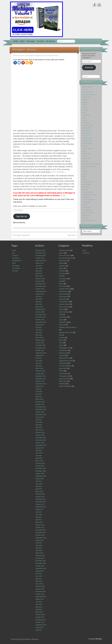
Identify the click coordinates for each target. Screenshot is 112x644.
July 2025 (39, 266)
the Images (31, 41)
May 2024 (39, 302)
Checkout (15, 256)
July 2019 (39, 450)
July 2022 (39, 358)
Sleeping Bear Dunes (89, 195)
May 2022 (39, 363)
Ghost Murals (87, 130)
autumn (85, 89)
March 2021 (39, 399)
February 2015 (40, 586)
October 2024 (40, 289)
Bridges (85, 100)
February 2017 (40, 525)
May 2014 (39, 607)
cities (84, 113)
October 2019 (40, 443)
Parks (84, 177)
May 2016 (39, 548)
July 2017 (39, 512)
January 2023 (40, 343)
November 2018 (41, 471)
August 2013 (40, 627)
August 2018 (40, 479)
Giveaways (86, 136)
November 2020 (41, 409)
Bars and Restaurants (89, 95)
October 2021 (40, 381)
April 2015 (39, 581)
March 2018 (39, 491)
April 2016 (39, 550)
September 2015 (41, 568)
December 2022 (41, 345)
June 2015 (39, 576)
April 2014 (39, 609)
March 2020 (39, 430)
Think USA (71, 235)
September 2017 (41, 507)
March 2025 (39, 276)
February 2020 (40, 432)
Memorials (86, 161)
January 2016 (40, 558)
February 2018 (40, 494)
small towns (86, 197)
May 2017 (39, 517)
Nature (85, 174)
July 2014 (39, 602)
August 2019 (40, 448)
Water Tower (86, 215)
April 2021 (39, 397)
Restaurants (86, 187)
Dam (84, 118)
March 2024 (39, 307)
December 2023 (41, 314)
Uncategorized (87, 210)
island (84, 151)
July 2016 (39, 543)
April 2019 (39, 458)
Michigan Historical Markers (91, 164)
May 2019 (39, 456)
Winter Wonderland (89, 220)
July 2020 (39, 420)
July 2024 (39, 297)
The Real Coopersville (22, 235)
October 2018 (40, 474)
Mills (84, 169)
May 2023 (39, 332)
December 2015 (41, 561)
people (85, 179)
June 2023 (39, 330)
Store (14, 263)
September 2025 (41, 261)
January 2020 (40, 435)
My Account (16, 258)
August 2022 (40, 356)
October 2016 (40, 535)
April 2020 (39, 427)
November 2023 (41, 317)
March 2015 (39, 584)
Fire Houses (86, 123)
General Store (87, 128)
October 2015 (40, 566)
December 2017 (41, 499)
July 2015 (39, 574)
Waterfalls (86, 218)
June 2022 (39, 361)
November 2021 (41, 379)
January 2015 (40, 589)
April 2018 (39, 489)
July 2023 (39, 327)
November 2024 (41, 286)
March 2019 (39, 461)
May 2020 (39, 425)
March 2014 (39, 612)
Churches (86, 110)
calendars (86, 102)
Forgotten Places (53, 56)
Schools (85, 190)
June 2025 (39, 268)
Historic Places (87, 143)
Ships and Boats (88, 192)
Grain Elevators (87, 138)
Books (22, 41)
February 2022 (40, 371)
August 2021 (40, 386)
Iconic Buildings (87, 148)
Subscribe (89, 68)
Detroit (85, 120)
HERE (63, 196)
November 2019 (41, 440)
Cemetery (86, 107)
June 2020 (39, 422)
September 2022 (41, 353)
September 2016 (41, 538)
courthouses (86, 115)
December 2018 (41, 468)
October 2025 (40, 258)
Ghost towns (86, 133)
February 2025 (40, 279)
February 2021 (40, 402)
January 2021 (40, 404)
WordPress (86, 253)
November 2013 (41, 620)
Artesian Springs (88, 87)
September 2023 (41, 322)
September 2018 (41, 476)
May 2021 (39, 394)
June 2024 (39, 299)
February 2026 (40, 250)
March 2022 (39, 368)
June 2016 (39, 545)
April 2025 (39, 273)
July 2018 (39, 481)
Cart (13, 253)
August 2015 (40, 571)
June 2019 (39, 453)
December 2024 (41, 284)
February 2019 (40, 463)
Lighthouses (86, 159)
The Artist (40, 41)
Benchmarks (86, 97)
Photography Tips (88, 182)
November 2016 (41, 532)
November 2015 (41, 563)
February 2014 (40, 615)
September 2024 (41, 291)
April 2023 (39, 335)
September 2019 (41, 445)
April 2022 (39, 366)
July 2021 (39, 389)
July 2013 (39, 630)
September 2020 (41, 415)
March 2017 (39, 522)
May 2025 (39, 271)
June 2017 (39, 515)
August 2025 (40, 263)
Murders (85, 171)
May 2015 (39, 579)
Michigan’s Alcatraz (25, 49)
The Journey (50, 41)
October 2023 (40, 320)
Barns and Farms (88, 92)
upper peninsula (88, 213)
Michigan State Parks (89, 166)
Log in (84, 250)
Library (85, 156)
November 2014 (41, 591)
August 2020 (40, 417)
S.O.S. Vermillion (57, 172)
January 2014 (40, 617)
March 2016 (39, 553)
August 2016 (40, 540)
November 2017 (41, 502)
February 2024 (40, 309)
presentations (87, 184)
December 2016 (41, 530)
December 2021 (41, 376)
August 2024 (40, 294)
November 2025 (41, 256)
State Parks (86, 202)
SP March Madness (89, 200)
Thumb (85, 205)
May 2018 (39, 486)
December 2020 (41, 407)
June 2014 (39, 604)
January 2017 (40, 527)
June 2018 (39, 484)
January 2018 (40, 497)
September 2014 (41, 597)
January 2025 (40, 281)
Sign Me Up (21, 216)
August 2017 (40, 509)
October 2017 (40, 504)
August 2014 (40, 599)
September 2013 (41, 625)
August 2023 (40, 325)
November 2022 (41, 348)
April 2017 (39, 520)
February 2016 (40, 556)
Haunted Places (88, 141)
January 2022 (40, 374)
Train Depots (87, 207)
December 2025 (41, 253)
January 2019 (40, 466)
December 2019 (41, 438)
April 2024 (39, 304)
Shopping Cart (17, 261)
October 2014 (40, 594)
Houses (85, 146)
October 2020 (40, 412)
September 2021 (41, 384)
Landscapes (86, 154)
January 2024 (40, 312)
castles (85, 105)
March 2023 (39, 338)
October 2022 (40, 350)
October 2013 (40, 622)
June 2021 (39, 391)
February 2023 (40, 340)
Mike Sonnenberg (36, 56)
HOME (16, 41)
